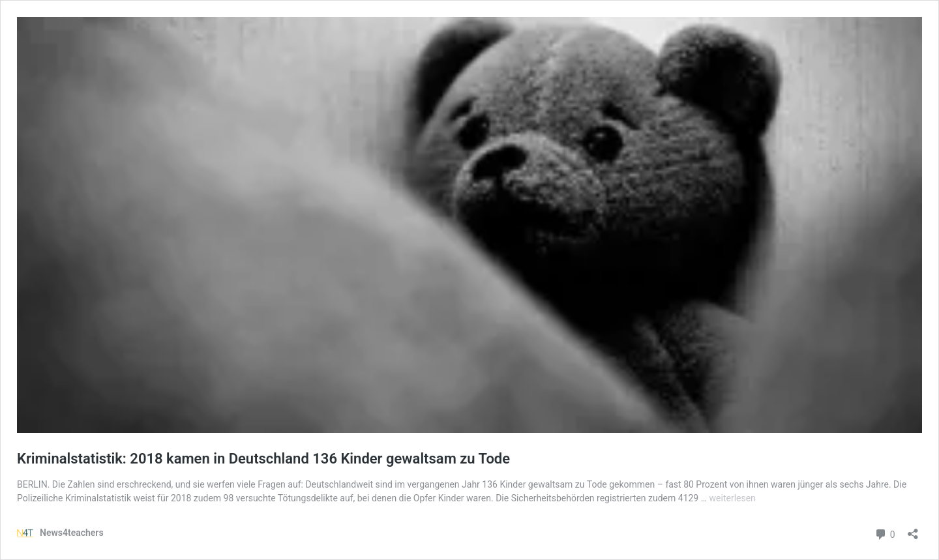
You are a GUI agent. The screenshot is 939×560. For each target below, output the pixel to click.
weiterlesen (733, 498)
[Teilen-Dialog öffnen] (913, 530)
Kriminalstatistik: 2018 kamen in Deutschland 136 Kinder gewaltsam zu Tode (263, 459)
